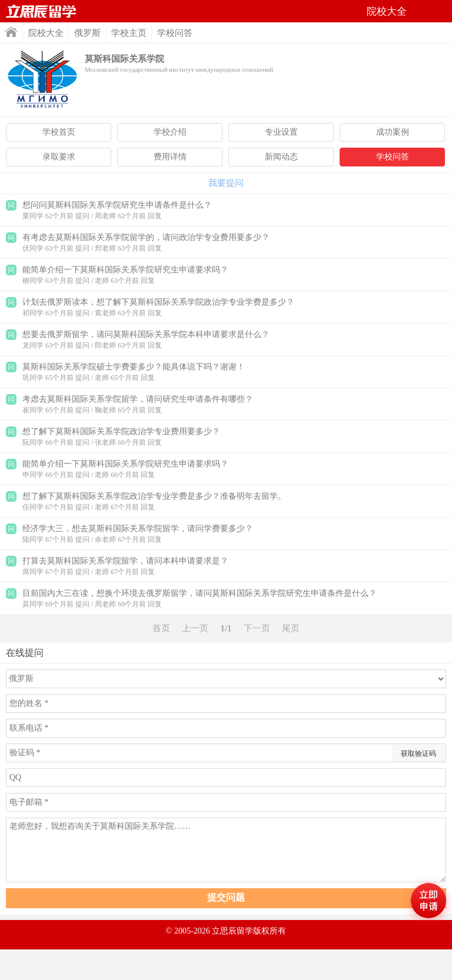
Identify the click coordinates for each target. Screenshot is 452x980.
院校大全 (46, 33)
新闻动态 (281, 157)
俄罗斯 (87, 33)
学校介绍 (170, 132)
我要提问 (226, 183)
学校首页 (59, 132)
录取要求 (59, 157)
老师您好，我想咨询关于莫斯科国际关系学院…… (226, 850)
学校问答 (393, 157)
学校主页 (129, 33)
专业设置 (281, 132)
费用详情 (170, 157)
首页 (41, 11)
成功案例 (393, 132)
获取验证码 (418, 754)
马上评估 (428, 901)
